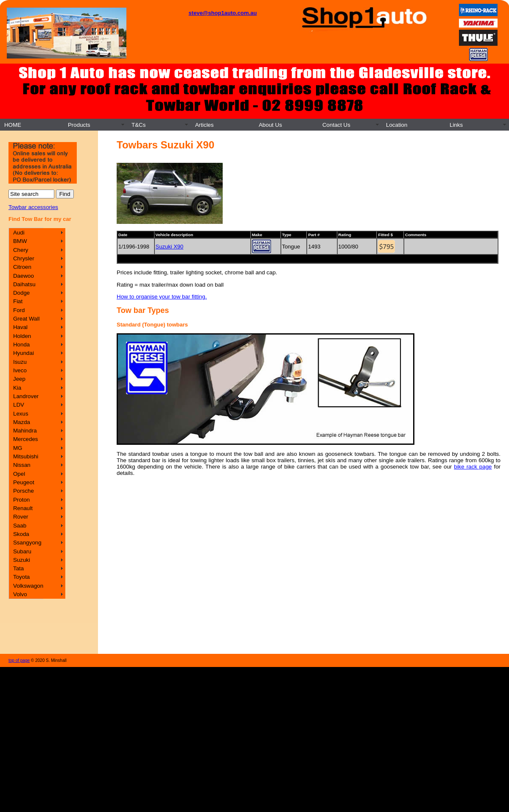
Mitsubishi (26, 456)
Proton (21, 500)
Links (456, 125)
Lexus (21, 414)
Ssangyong (27, 543)
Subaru (22, 551)
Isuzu (20, 362)
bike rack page (473, 467)
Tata (18, 568)
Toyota (21, 577)
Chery (21, 250)
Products (79, 125)
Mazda (22, 422)
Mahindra (25, 431)
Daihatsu (24, 284)
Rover (21, 517)
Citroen (22, 267)
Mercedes (26, 439)
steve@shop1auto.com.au (223, 13)
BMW (20, 241)
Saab (20, 526)
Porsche (24, 491)
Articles (204, 125)
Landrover (26, 396)
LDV (19, 405)
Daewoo (24, 276)
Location (397, 125)
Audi (19, 233)
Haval (20, 327)
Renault (23, 508)
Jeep (19, 379)
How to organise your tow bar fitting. (162, 297)
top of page (19, 660)
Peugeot (24, 482)
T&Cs (138, 125)
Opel (19, 474)
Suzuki (22, 560)
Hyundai (24, 353)
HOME (13, 125)
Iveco (20, 370)
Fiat (18, 301)
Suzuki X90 (170, 247)
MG (18, 448)
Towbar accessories (33, 207)
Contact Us (336, 125)
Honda (21, 345)
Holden (22, 336)
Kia (17, 388)
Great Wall (26, 319)
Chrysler (24, 258)
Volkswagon (28, 586)
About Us (270, 125)
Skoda (21, 534)
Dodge (21, 293)
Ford (19, 310)
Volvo (20, 594)
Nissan (22, 465)
